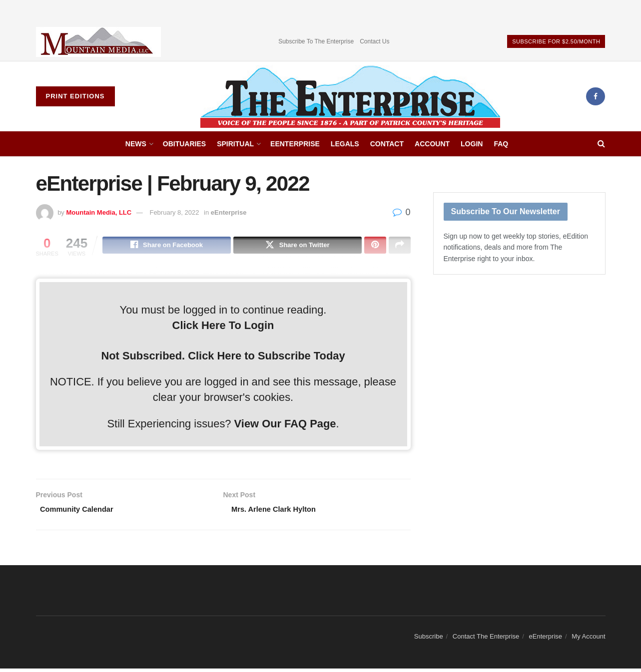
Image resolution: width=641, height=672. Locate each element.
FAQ (501, 144)
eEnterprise (295, 144)
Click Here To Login (223, 327)
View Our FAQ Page (285, 425)
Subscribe (429, 640)
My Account (588, 640)
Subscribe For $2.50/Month (556, 41)
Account (432, 144)
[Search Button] (601, 144)
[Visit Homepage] (350, 96)
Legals (345, 144)
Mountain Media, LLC (99, 212)
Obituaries (184, 144)
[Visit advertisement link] (98, 42)
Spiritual (235, 144)
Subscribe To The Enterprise (316, 41)
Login (472, 144)
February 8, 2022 (174, 212)
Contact (387, 144)
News (136, 144)
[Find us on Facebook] (596, 96)
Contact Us (374, 41)
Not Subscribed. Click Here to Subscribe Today (223, 357)
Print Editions (75, 96)
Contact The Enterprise (486, 640)
